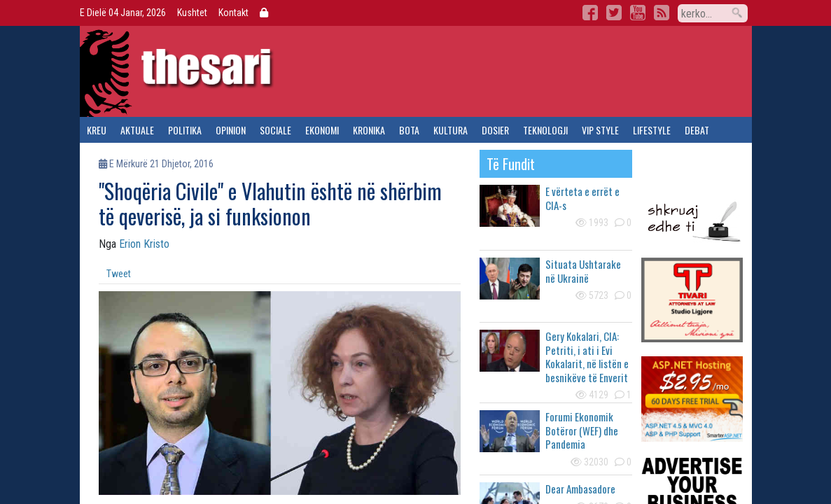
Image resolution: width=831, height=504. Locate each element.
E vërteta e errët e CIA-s (582, 198)
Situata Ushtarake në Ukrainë (583, 271)
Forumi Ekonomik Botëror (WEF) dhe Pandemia (582, 430)
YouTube (638, 13)
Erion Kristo (144, 244)
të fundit (511, 164)
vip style (600, 130)
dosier (495, 130)
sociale (275, 130)
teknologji (545, 130)
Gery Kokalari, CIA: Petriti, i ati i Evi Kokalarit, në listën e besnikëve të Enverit (587, 357)
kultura (451, 130)
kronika (369, 130)
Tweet (119, 274)
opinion (231, 130)
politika (185, 130)
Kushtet (192, 13)
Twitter (614, 13)
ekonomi (322, 130)
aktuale (137, 130)
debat (697, 130)
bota (409, 130)
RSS (662, 13)
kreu (97, 130)
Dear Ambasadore (580, 489)
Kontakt (233, 13)
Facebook (590, 13)
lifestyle (652, 130)
